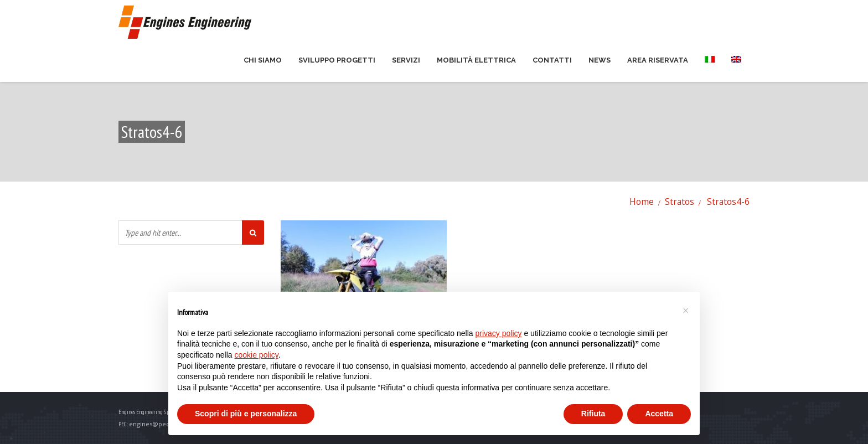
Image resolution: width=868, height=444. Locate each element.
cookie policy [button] (257, 355)
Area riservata (658, 60)
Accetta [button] (659, 414)
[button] (685, 309)
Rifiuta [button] (593, 414)
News (600, 60)
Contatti (552, 60)
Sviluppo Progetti (337, 60)
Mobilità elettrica (476, 60)
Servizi (406, 60)
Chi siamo (263, 60)
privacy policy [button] (499, 333)
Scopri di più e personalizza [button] (246, 414)
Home (642, 202)
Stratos (680, 202)
